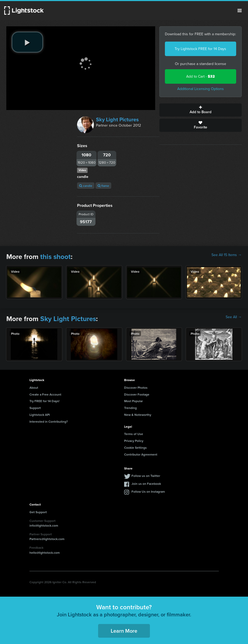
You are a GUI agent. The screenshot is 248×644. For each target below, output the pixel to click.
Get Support (38, 512)
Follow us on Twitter (146, 476)
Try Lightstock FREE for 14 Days (200, 49)
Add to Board (201, 110)
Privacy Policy (134, 441)
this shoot (55, 257)
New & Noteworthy (138, 415)
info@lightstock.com (44, 525)
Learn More (124, 631)
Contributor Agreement (141, 454)
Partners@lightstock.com (47, 539)
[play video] (27, 42)
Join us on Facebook (146, 484)
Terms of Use (134, 434)
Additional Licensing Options (201, 89)
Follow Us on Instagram (148, 491)
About (34, 388)
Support (35, 408)
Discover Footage (137, 394)
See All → (234, 317)
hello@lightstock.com (45, 553)
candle (86, 186)
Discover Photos (136, 388)
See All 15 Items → (227, 255)
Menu (240, 11)
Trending (130, 408)
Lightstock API (40, 415)
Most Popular (133, 401)
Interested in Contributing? (49, 421)
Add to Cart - (201, 76)
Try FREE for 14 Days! (44, 401)
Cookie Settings (135, 448)
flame (103, 186)
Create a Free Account (45, 394)
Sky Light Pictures (117, 119)
